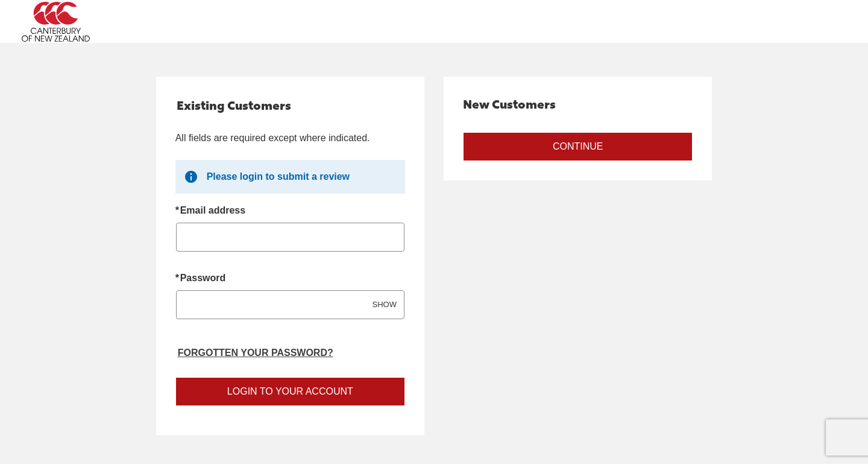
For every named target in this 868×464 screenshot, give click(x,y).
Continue (578, 146)
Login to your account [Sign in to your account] (290, 391)
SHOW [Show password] (385, 304)
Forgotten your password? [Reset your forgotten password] (256, 353)
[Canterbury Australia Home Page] (125, 22)
